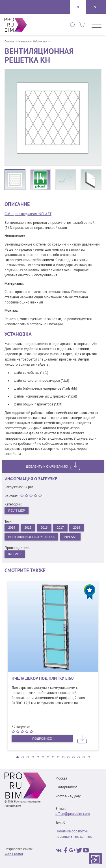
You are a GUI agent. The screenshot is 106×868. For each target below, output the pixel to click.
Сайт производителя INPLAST (28, 214)
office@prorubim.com (73, 814)
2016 (44, 528)
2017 (60, 528)
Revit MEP (17, 511)
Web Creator (14, 854)
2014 (12, 528)
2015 (28, 528)
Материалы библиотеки (33, 42)
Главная (9, 42)
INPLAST (70, 537)
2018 (77, 528)
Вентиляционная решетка (31, 537)
